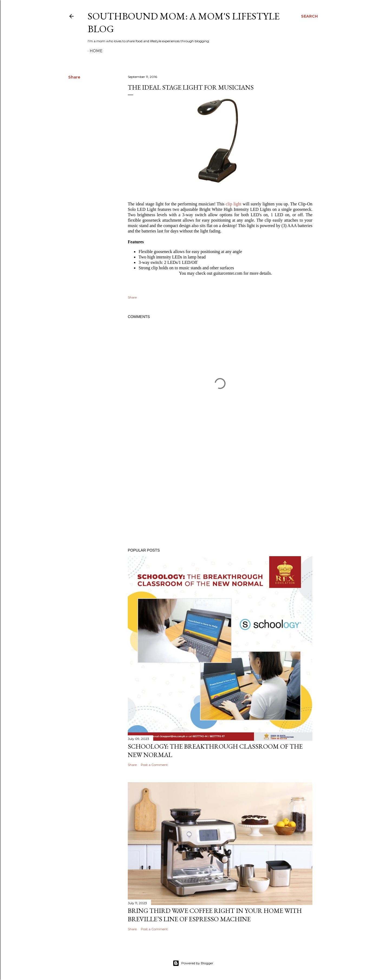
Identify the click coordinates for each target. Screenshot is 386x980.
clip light (234, 204)
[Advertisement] (220, 497)
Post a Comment (154, 765)
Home (96, 51)
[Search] (309, 16)
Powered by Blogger (193, 963)
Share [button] (74, 77)
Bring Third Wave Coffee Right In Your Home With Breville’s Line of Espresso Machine (215, 915)
